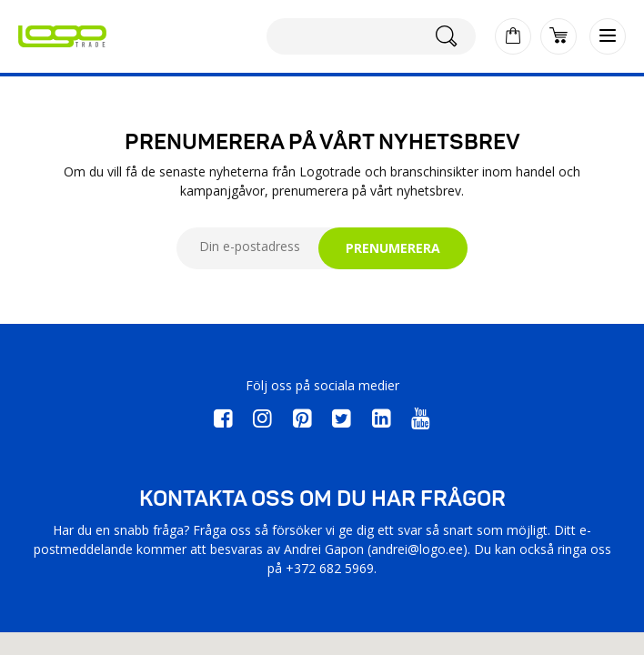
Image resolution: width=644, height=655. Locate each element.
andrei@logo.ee (417, 549)
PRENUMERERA (393, 248)
